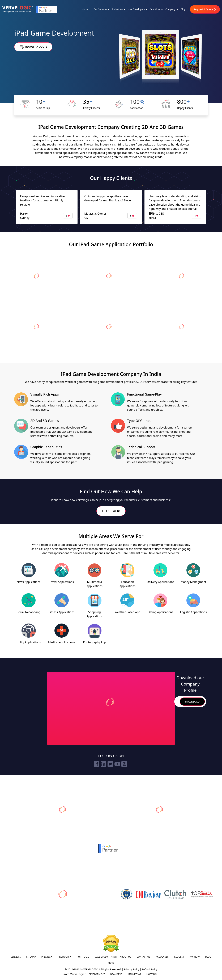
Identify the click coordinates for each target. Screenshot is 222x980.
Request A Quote (205, 9)
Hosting (152, 974)
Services (16, 957)
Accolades (162, 957)
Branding (116, 974)
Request (179, 957)
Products (64, 957)
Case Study (101, 957)
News (114, 957)
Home (85, 9)
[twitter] (110, 764)
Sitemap (31, 957)
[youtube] (117, 764)
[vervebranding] (159, 809)
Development (97, 974)
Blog (183, 9)
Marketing (134, 974)
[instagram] (124, 764)
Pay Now (195, 957)
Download (192, 702)
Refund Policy (150, 969)
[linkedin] (103, 764)
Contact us (143, 957)
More (111, 963)
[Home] (18, 9)
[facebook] (96, 764)
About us (125, 957)
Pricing (46, 957)
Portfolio (83, 957)
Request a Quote (33, 47)
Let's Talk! (111, 511)
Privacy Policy (132, 969)
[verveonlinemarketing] (63, 809)
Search (176, 702)
